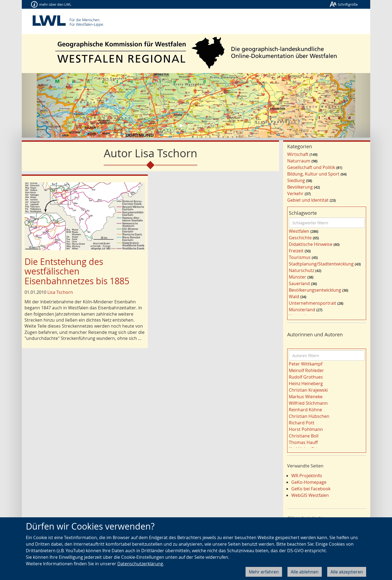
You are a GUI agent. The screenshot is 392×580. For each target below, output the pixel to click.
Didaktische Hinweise (311, 244)
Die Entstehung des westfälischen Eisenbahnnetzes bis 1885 (77, 271)
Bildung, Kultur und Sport (313, 174)
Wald (294, 297)
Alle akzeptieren (347, 572)
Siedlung (296, 180)
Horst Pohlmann (306, 429)
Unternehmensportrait (313, 303)
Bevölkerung (300, 187)
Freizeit (296, 251)
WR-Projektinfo (307, 476)
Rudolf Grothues (306, 377)
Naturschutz (301, 270)
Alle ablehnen (305, 572)
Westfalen (299, 231)
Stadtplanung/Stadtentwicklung (321, 264)
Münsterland (302, 310)
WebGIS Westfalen (310, 495)
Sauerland (299, 283)
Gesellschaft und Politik (311, 167)
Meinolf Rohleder (306, 370)
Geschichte (300, 238)
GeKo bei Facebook (311, 489)
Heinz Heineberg (306, 383)
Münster (298, 277)
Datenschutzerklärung (140, 564)
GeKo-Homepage (309, 482)
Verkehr (295, 194)
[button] (48, 105)
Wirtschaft (298, 154)
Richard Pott (302, 423)
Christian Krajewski (308, 390)
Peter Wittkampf (306, 364)
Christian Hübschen (309, 416)
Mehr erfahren (264, 572)
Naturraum (299, 161)
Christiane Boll (304, 436)
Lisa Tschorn (60, 292)
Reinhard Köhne (305, 410)
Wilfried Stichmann (308, 403)
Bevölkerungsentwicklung (315, 290)
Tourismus (300, 257)
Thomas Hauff (303, 442)
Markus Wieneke (306, 397)
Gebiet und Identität (308, 200)
